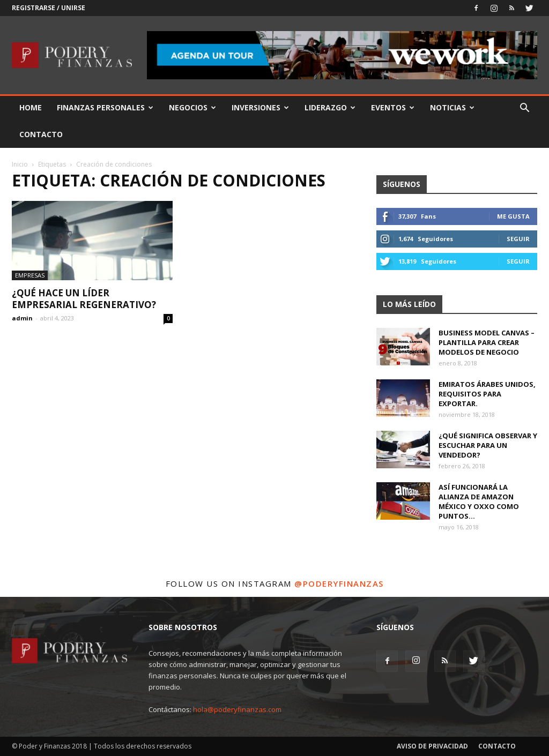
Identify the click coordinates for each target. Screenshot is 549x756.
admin (22, 318)
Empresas (30, 275)
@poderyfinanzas (339, 583)
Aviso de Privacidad (432, 746)
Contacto (41, 134)
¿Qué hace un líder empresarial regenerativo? (84, 299)
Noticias (452, 107)
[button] (524, 109)
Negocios (192, 107)
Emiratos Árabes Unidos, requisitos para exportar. (487, 394)
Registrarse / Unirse (49, 8)
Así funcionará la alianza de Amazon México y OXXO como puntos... (479, 501)
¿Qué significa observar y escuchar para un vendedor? (488, 445)
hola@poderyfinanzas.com (237, 709)
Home (31, 107)
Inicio (20, 164)
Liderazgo (330, 107)
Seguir (518, 239)
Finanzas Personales (105, 107)
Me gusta (513, 216)
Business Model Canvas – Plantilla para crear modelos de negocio (487, 342)
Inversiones (260, 107)
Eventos (393, 107)
